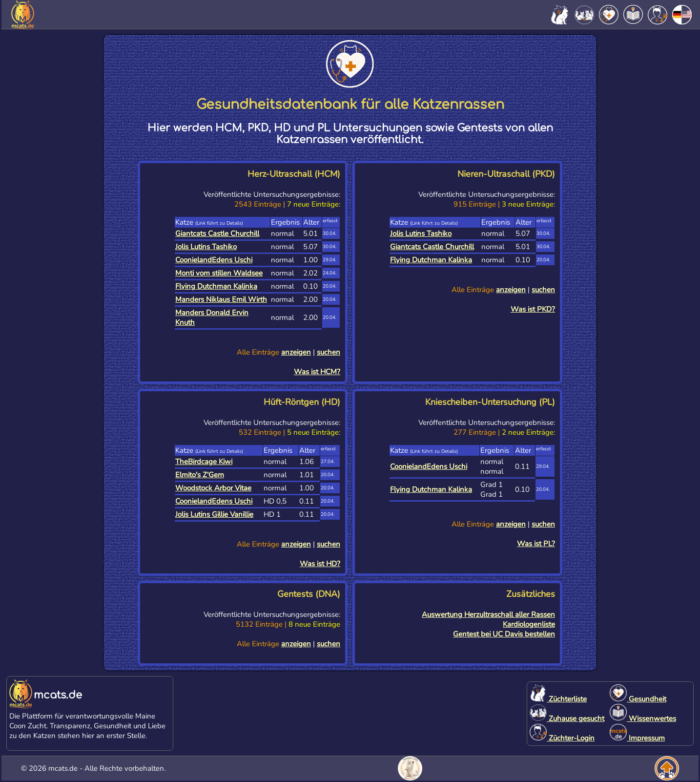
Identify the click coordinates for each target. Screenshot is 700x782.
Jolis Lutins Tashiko (206, 247)
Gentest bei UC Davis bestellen (504, 634)
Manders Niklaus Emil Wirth (221, 299)
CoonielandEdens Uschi (214, 260)
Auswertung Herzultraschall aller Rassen (488, 614)
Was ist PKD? (533, 309)
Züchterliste (558, 699)
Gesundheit (638, 699)
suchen (329, 352)
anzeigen (296, 352)
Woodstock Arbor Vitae (213, 488)
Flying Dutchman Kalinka (216, 286)
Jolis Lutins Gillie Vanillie (214, 514)
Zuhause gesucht (567, 719)
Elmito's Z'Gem (200, 475)
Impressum (637, 738)
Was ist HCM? (317, 372)
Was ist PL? (536, 544)
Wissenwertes (643, 719)
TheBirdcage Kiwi (204, 462)
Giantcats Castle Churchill (217, 233)
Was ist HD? (320, 564)
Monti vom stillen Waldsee (219, 273)
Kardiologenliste (529, 624)
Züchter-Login (562, 738)
